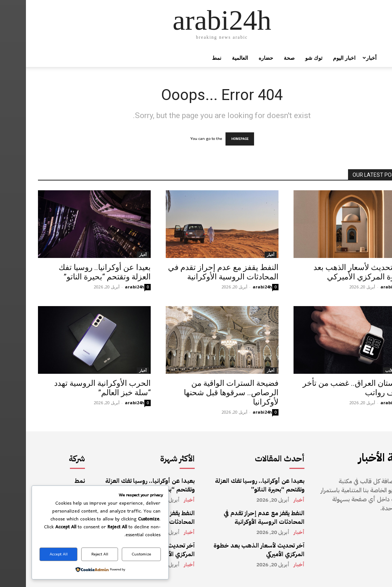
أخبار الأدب (368, 370)
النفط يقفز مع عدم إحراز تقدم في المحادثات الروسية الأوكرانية (197, 272)
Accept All (33, 554)
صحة (263, 58)
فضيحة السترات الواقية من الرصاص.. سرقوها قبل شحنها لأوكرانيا (205, 393)
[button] (371, 58)
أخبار (343, 58)
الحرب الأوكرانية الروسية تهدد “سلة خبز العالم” (76, 388)
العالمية (214, 58)
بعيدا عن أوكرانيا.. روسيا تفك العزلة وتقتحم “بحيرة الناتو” (79, 272)
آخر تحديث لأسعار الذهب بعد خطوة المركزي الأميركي (334, 272)
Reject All (74, 554)
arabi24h (109, 287)
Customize (116, 554)
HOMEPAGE (214, 139)
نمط (191, 58)
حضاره (240, 58)
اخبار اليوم (318, 58)
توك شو (288, 58)
